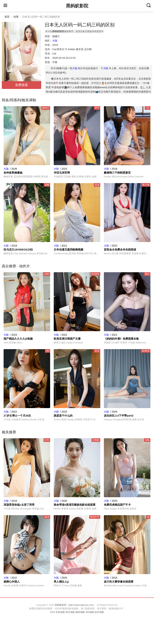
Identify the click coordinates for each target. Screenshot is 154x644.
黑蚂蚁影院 (77, 6)
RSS (53, 612)
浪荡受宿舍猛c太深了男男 (19, 505)
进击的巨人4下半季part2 (119, 416)
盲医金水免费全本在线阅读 (120, 249)
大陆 (55, 41)
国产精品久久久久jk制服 (18, 339)
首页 (7, 17)
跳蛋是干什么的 (63, 416)
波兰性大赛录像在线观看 (119, 582)
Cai (54, 54)
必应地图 (99, 612)
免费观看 (21, 85)
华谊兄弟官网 (62, 173)
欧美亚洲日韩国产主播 (67, 339)
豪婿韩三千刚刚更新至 (117, 173)
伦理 (16, 17)
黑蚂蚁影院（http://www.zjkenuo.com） (75, 605)
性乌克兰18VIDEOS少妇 (18, 249)
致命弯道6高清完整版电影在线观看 (75, 505)
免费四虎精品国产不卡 (117, 505)
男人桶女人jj (61, 582)
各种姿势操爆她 (13, 173)
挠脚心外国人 (12, 582)
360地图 (90, 612)
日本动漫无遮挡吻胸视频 (68, 249)
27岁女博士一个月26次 (17, 416)
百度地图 (60, 612)
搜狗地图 (80, 612)
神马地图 (70, 612)
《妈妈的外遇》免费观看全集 (121, 339)
